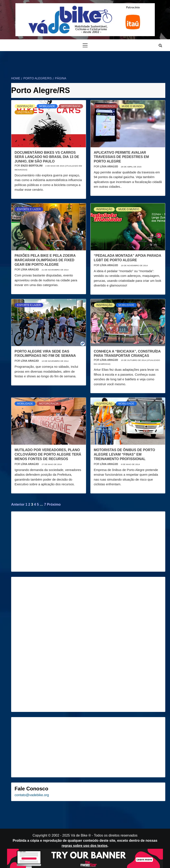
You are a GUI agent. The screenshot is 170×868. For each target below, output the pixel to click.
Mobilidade (47, 106)
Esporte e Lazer (29, 209)
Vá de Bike (79, 835)
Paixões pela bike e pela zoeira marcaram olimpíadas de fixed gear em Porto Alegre (45, 260)
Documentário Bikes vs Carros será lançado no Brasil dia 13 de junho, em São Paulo (47, 157)
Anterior (18, 504)
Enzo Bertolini (32, 166)
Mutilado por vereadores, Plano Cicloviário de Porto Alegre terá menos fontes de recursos (48, 454)
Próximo (54, 504)
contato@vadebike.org (32, 795)
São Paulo (24, 112)
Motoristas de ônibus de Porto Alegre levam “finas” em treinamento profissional (124, 454)
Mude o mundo (132, 106)
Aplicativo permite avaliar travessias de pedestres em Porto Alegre (121, 157)
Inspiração (25, 106)
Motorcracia (71, 106)
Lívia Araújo (109, 167)
